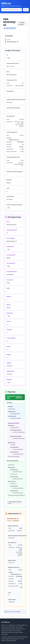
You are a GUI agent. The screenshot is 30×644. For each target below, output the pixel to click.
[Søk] (20, 10)
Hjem (26, 10)
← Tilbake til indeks (21, 24)
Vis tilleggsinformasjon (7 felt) (15, 502)
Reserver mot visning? (12, 612)
